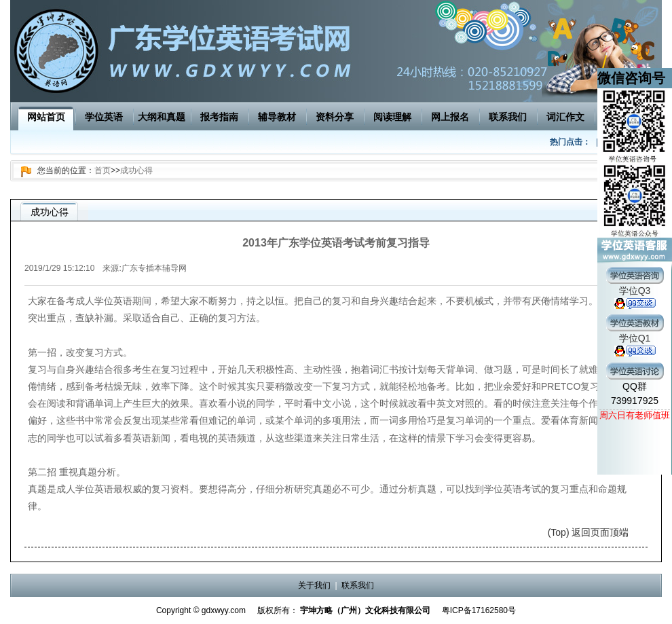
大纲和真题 (162, 117)
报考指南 (219, 117)
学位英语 (104, 117)
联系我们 (508, 117)
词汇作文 (565, 117)
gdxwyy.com (224, 610)
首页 (102, 170)
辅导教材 (277, 117)
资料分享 (335, 117)
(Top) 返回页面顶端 (589, 532)
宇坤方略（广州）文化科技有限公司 (365, 610)
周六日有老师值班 (635, 415)
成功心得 (136, 170)
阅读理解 (392, 117)
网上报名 (450, 117)
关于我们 (314, 585)
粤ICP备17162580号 (479, 610)
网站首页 (46, 117)
